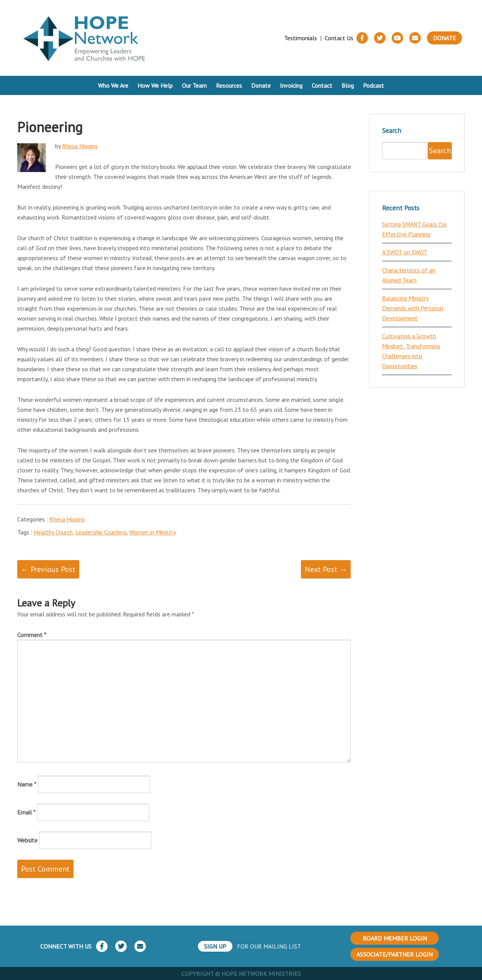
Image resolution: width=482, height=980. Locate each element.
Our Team (194, 85)
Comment (32, 635)
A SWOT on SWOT (405, 252)
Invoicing (291, 85)
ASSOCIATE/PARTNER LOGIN (395, 954)
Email (26, 812)
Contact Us (339, 38)
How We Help (155, 85)
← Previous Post (48, 569)
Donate (444, 38)
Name (27, 784)
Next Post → (326, 569)
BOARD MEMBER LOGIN (395, 938)
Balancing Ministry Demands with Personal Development (413, 308)
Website (27, 840)
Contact (322, 85)
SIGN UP (215, 946)
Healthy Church (53, 532)
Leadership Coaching (101, 532)
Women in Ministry (153, 532)
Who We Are (113, 85)
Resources (229, 85)
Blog (348, 85)
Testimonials (301, 38)
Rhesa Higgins (80, 146)
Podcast (373, 85)
